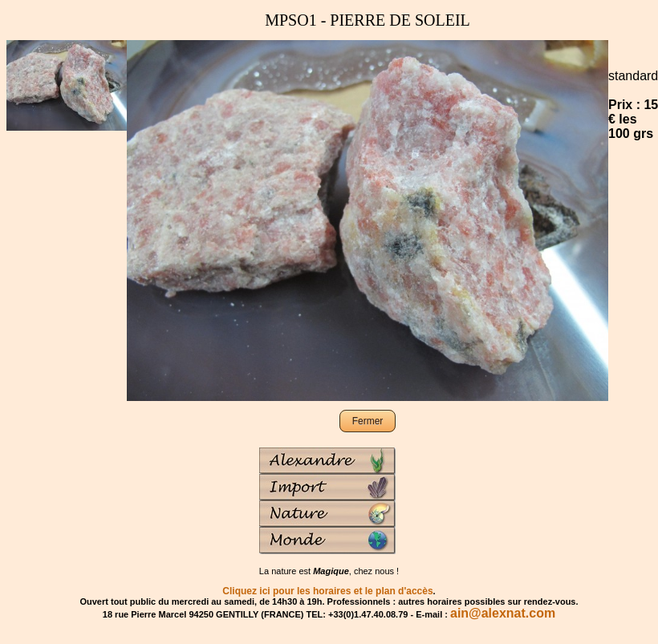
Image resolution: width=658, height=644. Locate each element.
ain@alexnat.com (503, 613)
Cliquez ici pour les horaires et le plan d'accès (327, 591)
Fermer (368, 421)
